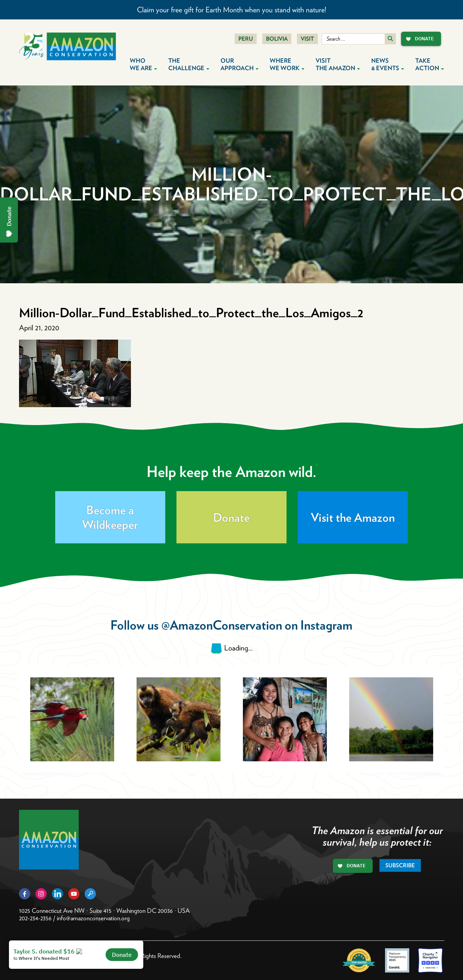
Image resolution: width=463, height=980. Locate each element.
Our (240, 64)
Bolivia (277, 39)
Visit (307, 39)
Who (143, 64)
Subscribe (400, 865)
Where (287, 64)
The (189, 64)
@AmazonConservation (222, 625)
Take (430, 64)
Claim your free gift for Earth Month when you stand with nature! (231, 10)
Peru (246, 39)
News (388, 64)
